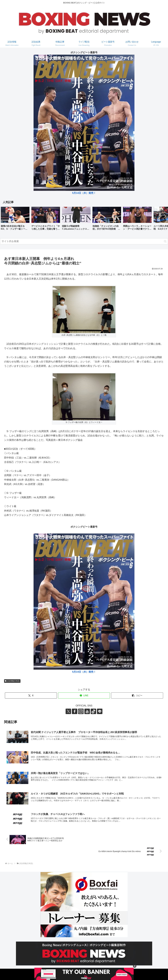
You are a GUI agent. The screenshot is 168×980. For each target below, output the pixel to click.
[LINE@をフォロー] (100, 711)
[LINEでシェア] (84, 695)
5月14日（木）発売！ (84, 193)
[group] (15, 220)
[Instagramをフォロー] (81, 711)
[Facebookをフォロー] (75, 711)
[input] (84, 241)
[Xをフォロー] (68, 711)
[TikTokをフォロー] (93, 711)
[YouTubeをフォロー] (87, 711)
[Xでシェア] (31, 695)
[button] (163, 219)
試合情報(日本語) (12, 681)
